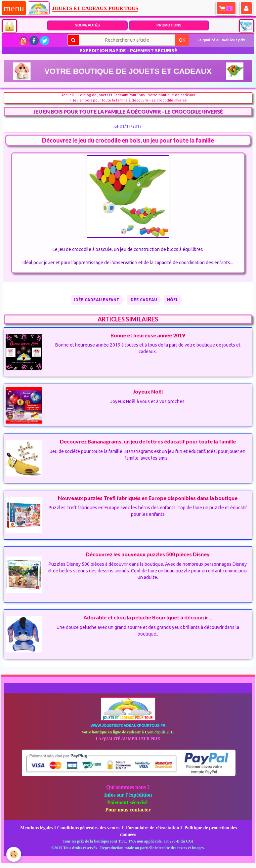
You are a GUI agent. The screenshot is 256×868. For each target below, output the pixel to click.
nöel (173, 300)
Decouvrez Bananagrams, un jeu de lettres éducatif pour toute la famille (148, 441)
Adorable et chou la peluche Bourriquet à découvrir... (148, 617)
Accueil (68, 95)
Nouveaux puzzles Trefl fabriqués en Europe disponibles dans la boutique (148, 497)
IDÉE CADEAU (143, 300)
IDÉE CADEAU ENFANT (97, 300)
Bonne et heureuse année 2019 (148, 335)
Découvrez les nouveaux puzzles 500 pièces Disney (148, 554)
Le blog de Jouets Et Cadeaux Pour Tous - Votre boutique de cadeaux (137, 95)
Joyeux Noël (148, 391)
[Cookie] (14, 854)
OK (182, 40)
